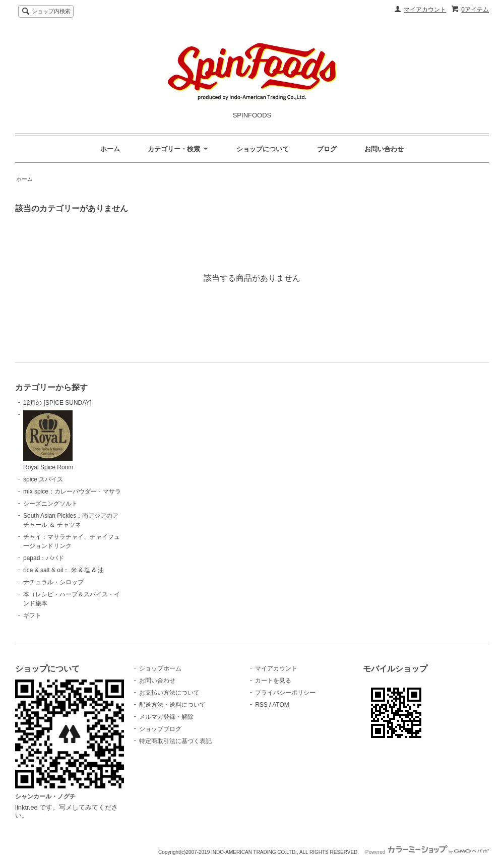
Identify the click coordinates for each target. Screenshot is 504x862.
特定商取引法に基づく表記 (175, 741)
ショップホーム (160, 668)
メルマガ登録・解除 (166, 717)
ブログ (327, 149)
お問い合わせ (384, 149)
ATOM (281, 705)
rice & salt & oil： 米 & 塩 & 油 (64, 570)
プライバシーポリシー (285, 693)
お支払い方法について (169, 693)
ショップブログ (160, 729)
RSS (261, 705)
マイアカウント (425, 10)
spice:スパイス (43, 479)
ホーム (110, 149)
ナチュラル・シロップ (53, 582)
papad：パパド (44, 558)
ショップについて (263, 149)
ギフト (32, 615)
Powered (427, 852)
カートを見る (273, 681)
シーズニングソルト (50, 504)
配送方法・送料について (172, 705)
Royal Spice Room (48, 441)
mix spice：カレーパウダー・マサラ (72, 491)
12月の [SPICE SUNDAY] (57, 403)
